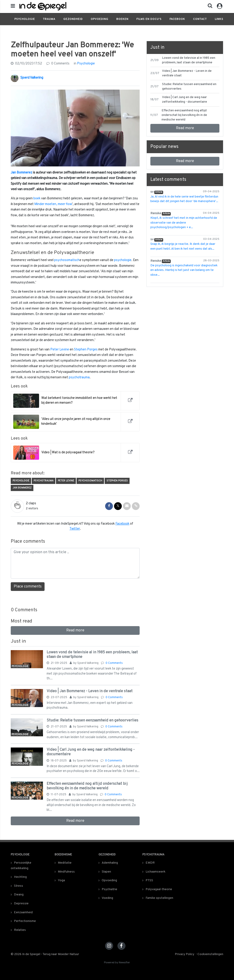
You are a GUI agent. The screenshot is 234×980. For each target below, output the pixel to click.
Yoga (61, 880)
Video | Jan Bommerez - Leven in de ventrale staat (90, 691)
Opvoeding (100, 19)
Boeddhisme (63, 855)
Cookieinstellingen (210, 954)
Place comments (28, 587)
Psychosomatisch (90, 481)
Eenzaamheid (23, 912)
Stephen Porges (86, 350)
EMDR (150, 863)
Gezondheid (73, 19)
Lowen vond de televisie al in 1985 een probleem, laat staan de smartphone (92, 655)
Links (219, 19)
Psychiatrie (109, 889)
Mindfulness (66, 872)
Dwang (19, 895)
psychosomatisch (67, 260)
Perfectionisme (25, 921)
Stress (19, 886)
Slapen (106, 872)
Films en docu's (149, 19)
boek (37, 199)
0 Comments (58, 64)
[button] (209, 7)
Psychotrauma (44, 481)
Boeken (122, 19)
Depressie (21, 904)
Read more (75, 630)
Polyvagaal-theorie (159, 889)
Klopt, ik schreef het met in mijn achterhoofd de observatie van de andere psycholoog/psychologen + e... (184, 223)
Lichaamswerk (156, 872)
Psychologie (25, 19)
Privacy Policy (185, 954)
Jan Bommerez (21, 173)
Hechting (20, 877)
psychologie (123, 260)
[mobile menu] (13, 6)
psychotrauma (79, 378)
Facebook (177, 19)
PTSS (149, 880)
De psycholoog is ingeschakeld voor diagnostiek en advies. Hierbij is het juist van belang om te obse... (184, 270)
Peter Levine (60, 350)
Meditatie (65, 863)
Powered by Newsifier (117, 963)
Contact (200, 19)
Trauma (49, 19)
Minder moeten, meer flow (53, 204)
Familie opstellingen (159, 898)
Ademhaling (110, 863)
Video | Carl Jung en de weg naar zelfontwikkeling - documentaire (91, 752)
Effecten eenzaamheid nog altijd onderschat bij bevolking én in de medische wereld (87, 786)
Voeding (107, 898)
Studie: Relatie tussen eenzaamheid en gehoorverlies (92, 720)
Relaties (20, 930)
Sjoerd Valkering (32, 78)
